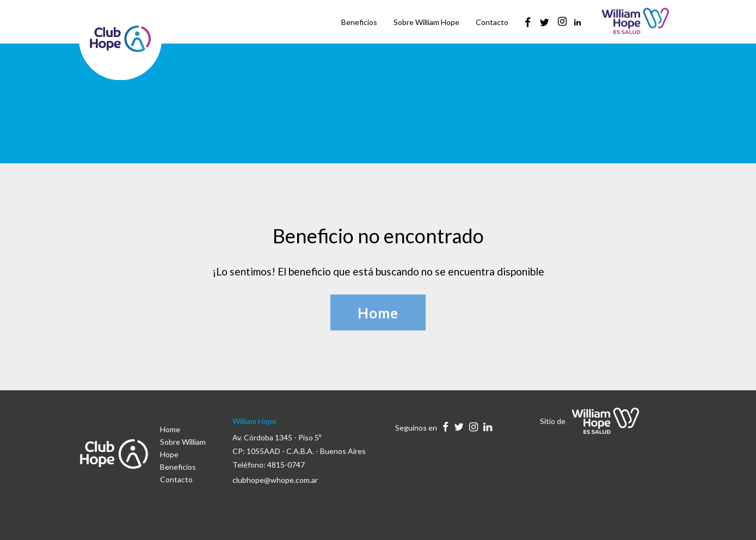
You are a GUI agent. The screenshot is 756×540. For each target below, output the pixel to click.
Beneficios (178, 467)
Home (170, 429)
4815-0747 (286, 465)
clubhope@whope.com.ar (275, 480)
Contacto (176, 479)
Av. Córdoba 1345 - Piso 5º (277, 437)
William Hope (254, 421)
